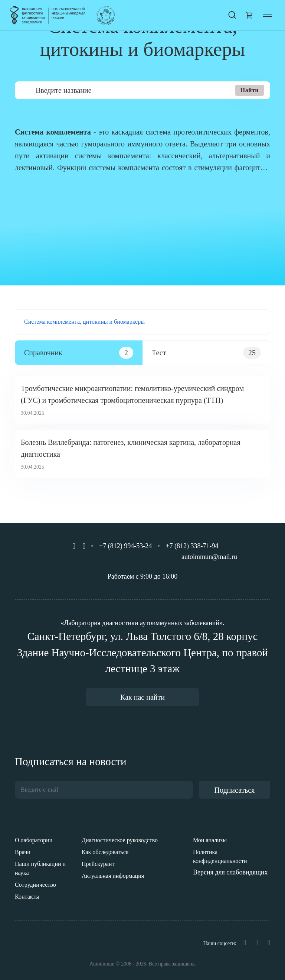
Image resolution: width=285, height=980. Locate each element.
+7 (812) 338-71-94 (192, 546)
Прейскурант (98, 864)
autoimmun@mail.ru (209, 557)
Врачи (23, 852)
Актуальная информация (113, 876)
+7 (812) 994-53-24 (125, 546)
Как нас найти (142, 697)
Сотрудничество (35, 885)
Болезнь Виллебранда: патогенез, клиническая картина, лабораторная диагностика (131, 448)
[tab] (79, 353)
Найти (250, 90)
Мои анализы (210, 840)
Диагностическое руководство (120, 840)
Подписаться (235, 790)
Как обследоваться (105, 852)
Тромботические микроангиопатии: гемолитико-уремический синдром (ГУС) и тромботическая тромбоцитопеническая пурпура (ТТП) (132, 394)
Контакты (27, 897)
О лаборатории (34, 840)
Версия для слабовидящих (230, 872)
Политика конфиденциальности (220, 856)
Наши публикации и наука (40, 868)
